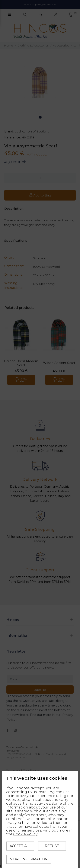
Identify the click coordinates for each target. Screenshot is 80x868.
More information (29, 859)
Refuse (52, 846)
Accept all (20, 846)
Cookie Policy (25, 834)
